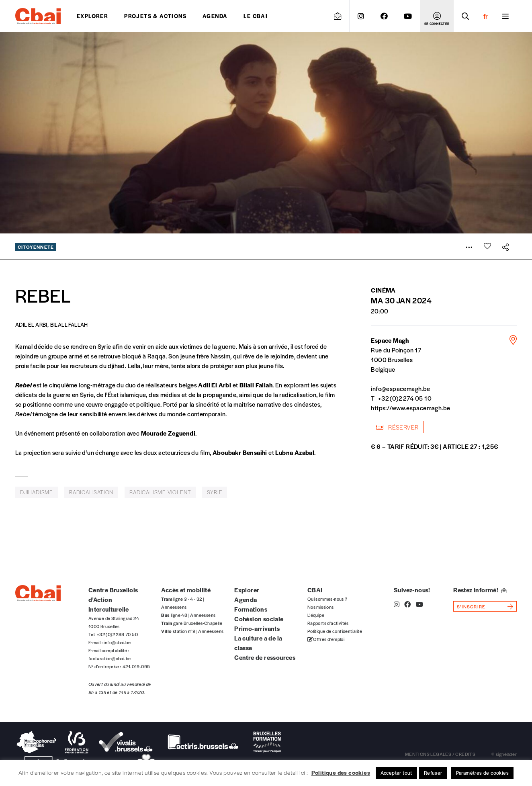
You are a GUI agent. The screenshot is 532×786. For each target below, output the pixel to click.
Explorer (92, 16)
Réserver (397, 427)
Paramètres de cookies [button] (482, 773)
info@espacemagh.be (400, 388)
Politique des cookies (341, 772)
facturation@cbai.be (110, 658)
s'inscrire (471, 606)
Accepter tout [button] (396, 773)
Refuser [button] (433, 773)
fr (486, 16)
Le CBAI (256, 16)
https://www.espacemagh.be (410, 408)
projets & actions (155, 16)
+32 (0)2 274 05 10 (405, 398)
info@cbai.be (117, 642)
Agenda (215, 16)
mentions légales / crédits (440, 754)
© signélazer (504, 754)
